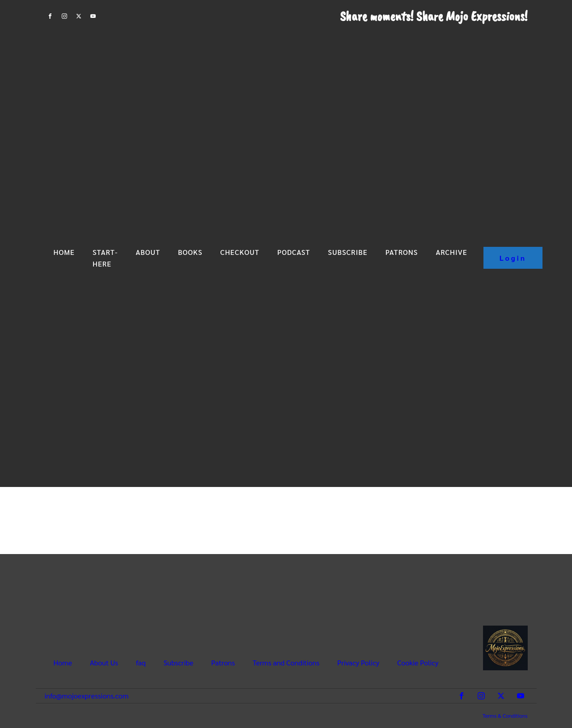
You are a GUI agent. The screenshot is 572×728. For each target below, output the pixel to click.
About (148, 252)
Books (190, 252)
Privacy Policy (358, 662)
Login (513, 258)
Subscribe (347, 252)
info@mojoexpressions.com (87, 696)
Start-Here (105, 258)
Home (64, 252)
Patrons (402, 252)
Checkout (240, 252)
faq (141, 662)
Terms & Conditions (505, 715)
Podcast (294, 252)
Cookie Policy (418, 662)
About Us (104, 662)
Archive (451, 252)
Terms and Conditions (286, 662)
